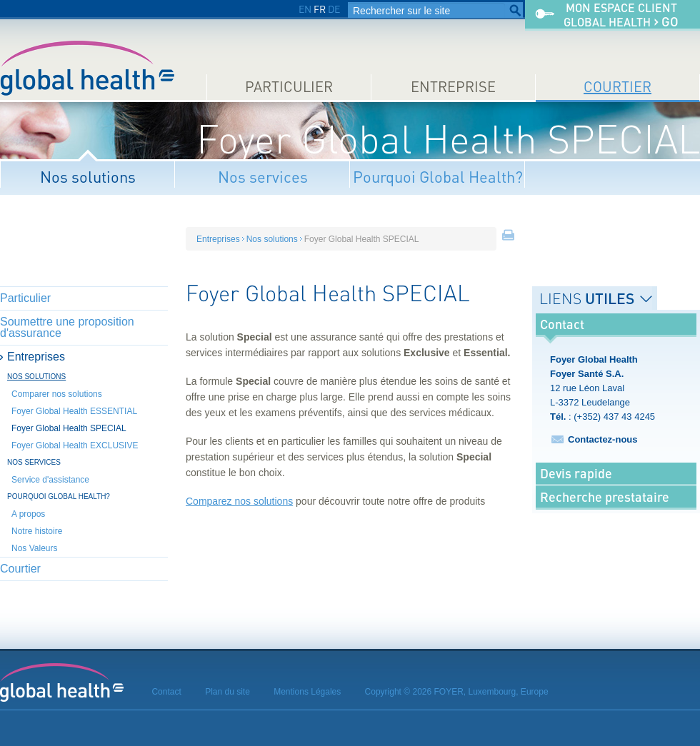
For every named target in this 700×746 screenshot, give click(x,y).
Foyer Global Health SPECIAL (69, 428)
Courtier (617, 87)
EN (305, 9)
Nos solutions (88, 177)
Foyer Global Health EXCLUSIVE (75, 445)
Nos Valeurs (34, 548)
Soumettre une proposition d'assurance (67, 327)
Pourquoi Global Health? (438, 177)
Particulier (289, 87)
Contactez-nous (603, 439)
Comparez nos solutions (239, 501)
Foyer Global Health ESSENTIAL (74, 411)
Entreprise (453, 87)
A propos (28, 514)
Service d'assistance (50, 480)
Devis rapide (576, 473)
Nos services (263, 177)
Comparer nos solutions (57, 394)
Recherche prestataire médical (605, 508)
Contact (166, 692)
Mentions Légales (307, 692)
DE (334, 9)
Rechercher (515, 11)
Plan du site (227, 692)
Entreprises (36, 357)
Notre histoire (37, 531)
